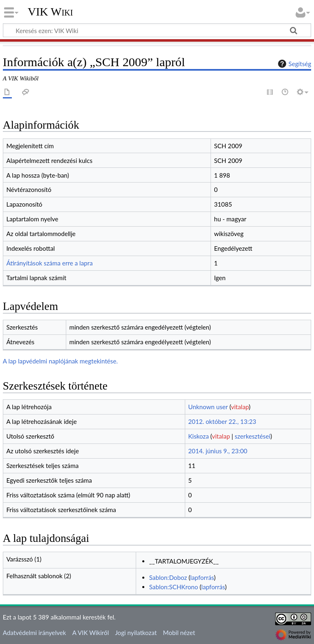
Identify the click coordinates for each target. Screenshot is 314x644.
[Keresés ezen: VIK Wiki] (157, 30)
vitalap (240, 407)
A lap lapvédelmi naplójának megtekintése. (60, 361)
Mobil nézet (179, 633)
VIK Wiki (50, 12)
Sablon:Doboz (168, 577)
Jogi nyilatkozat (136, 633)
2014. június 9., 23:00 (218, 451)
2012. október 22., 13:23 (222, 421)
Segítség (294, 64)
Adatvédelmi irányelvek (35, 633)
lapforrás (202, 577)
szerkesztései (252, 436)
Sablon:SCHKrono (174, 587)
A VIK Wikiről (91, 633)
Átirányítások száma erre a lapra (49, 263)
